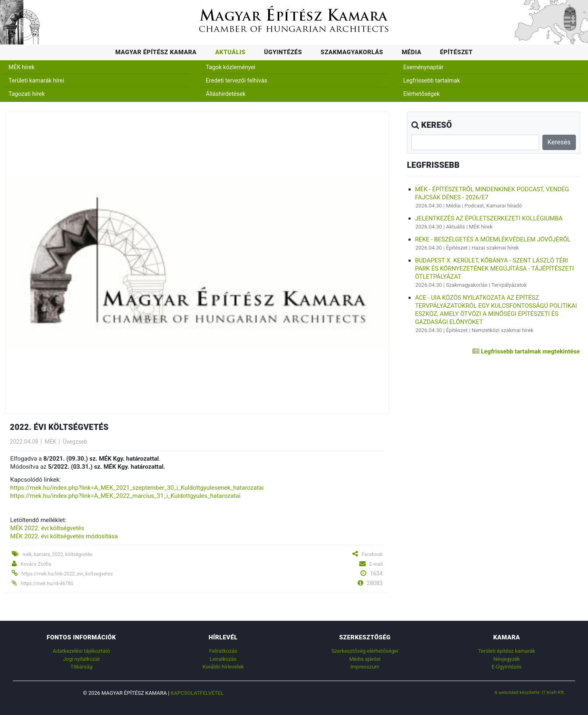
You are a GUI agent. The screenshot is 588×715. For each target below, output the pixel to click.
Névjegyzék (507, 659)
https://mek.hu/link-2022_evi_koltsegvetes (67, 574)
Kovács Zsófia (36, 564)
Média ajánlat (365, 659)
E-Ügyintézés (506, 667)
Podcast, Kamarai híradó (493, 206)
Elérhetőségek (422, 94)
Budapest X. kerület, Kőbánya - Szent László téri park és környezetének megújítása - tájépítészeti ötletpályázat (494, 269)
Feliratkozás (223, 651)
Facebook (372, 554)
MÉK (51, 442)
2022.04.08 (24, 442)
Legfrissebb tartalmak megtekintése (526, 351)
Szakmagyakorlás (352, 52)
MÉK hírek (22, 67)
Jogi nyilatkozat (81, 659)
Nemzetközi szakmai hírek (503, 330)
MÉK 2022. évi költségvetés (47, 528)
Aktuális (230, 52)
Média (412, 52)
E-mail (376, 564)
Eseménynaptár (424, 67)
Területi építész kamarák (507, 651)
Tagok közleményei (230, 67)
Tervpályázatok (509, 285)
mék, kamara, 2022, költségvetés (57, 554)
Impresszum (365, 667)
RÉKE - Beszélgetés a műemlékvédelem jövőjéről (493, 239)
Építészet (456, 52)
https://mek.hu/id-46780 (47, 584)
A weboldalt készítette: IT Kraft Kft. (530, 692)
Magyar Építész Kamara (156, 52)
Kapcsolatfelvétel (197, 693)
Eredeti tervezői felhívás (236, 81)
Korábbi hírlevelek (223, 667)
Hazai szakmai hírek (495, 248)
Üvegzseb (75, 442)
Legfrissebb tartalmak (432, 81)
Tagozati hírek (27, 94)
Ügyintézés (283, 52)
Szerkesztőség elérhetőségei (365, 651)
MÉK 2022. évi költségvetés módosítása (64, 536)
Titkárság (81, 667)
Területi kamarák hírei (36, 81)
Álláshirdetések (226, 94)
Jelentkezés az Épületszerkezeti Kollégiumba (489, 218)
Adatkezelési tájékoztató (81, 651)
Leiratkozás (223, 659)
